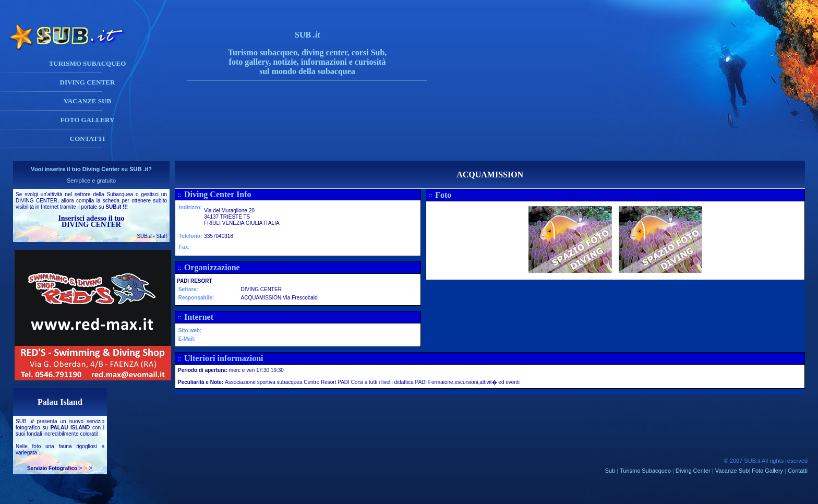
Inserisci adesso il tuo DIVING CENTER (91, 221)
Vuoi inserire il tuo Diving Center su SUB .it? (91, 169)
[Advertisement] (318, 137)
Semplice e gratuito (91, 181)
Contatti (798, 471)
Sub (610, 471)
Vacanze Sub (732, 471)
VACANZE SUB (87, 101)
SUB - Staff (152, 236)
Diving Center (693, 471)
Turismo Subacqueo (645, 471)
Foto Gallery (767, 471)
